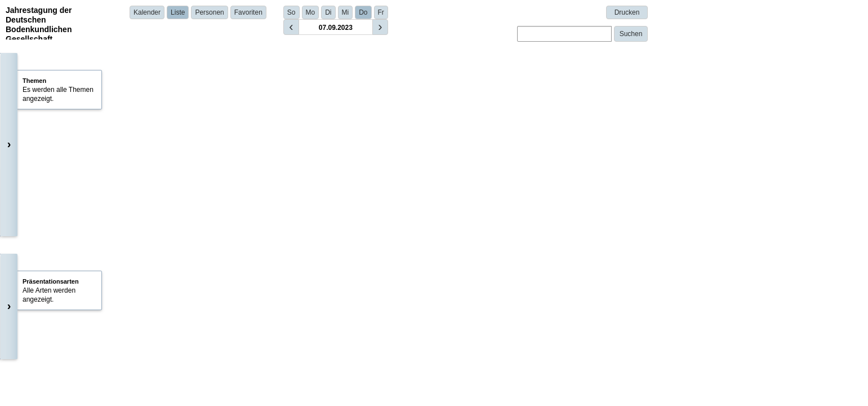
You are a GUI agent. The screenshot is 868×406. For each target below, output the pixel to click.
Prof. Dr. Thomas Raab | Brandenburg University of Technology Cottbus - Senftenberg (309, 307)
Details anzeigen (209, 255)
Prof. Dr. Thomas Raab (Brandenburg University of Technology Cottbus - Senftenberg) (317, 129)
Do (363, 12)
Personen (209, 12)
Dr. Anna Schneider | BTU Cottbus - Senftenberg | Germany (270, 384)
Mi (346, 12)
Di (328, 12)
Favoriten (248, 12)
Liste (178, 12)
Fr (381, 12)
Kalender (147, 12)
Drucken (627, 12)
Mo (311, 12)
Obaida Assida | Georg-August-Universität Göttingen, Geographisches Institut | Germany (313, 240)
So (291, 12)
